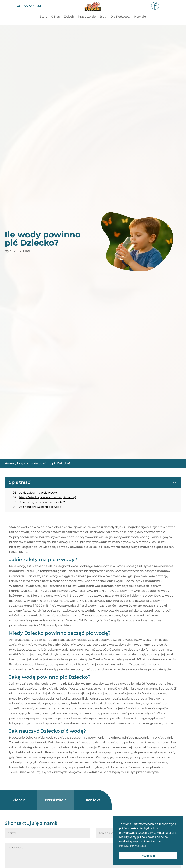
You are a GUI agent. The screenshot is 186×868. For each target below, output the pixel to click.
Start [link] (43, 17)
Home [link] (9, 463)
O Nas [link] (55, 17)
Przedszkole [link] (87, 17)
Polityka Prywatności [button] (133, 846)
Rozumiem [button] (148, 856)
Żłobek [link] (69, 17)
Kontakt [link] (140, 17)
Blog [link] (103, 17)
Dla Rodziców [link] (120, 17)
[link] (93, 12)
